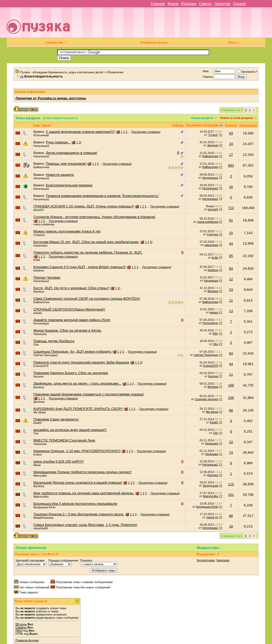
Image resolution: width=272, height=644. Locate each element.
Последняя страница (145, 132)
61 (231, 220)
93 (231, 133)
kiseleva (39, 270)
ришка (38, 313)
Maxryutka (40, 476)
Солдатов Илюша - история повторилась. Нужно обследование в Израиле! (94, 217)
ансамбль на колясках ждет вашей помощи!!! (70, 430)
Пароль (208, 77)
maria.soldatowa (44, 224)
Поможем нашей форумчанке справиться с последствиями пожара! (89, 394)
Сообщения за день (154, 42)
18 (231, 526)
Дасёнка (39, 402)
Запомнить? (247, 72)
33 (231, 144)
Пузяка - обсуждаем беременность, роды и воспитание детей (62, 72)
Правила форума (27, 640)
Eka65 (38, 423)
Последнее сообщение (202, 125)
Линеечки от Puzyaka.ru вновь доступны (51, 98)
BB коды (21, 624)
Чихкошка (40, 334)
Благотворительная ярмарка (69, 185)
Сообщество (56, 42)
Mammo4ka (41, 497)
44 (231, 243)
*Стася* (213, 135)
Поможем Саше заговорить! (56, 419)
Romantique (41, 323)
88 (231, 410)
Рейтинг (178, 125)
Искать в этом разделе (236, 118)
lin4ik (37, 260)
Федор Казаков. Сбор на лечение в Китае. (68, 330)
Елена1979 (41, 366)
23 (231, 290)
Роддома (189, 4)
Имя (206, 71)
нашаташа (40, 245)
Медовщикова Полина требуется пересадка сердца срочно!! (83, 472)
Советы (205, 4)
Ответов (231, 125)
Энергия (212, 145)
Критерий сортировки (30, 560)
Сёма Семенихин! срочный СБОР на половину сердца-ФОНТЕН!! (87, 299)
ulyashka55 (41, 528)
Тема (36, 125)
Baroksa (39, 292)
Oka (36, 345)
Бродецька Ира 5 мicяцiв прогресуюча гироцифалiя (75, 504)
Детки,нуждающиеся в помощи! (71, 153)
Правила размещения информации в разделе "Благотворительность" (102, 196)
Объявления (115, 72)
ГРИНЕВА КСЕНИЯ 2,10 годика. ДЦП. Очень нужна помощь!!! (84, 206)
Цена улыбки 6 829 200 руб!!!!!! (59, 461)
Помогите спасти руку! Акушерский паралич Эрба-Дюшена (81, 362)
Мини (37, 465)
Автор (46, 125)
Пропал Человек (47, 277)
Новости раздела (60, 175)
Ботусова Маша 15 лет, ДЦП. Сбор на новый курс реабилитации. (86, 242)
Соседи (239, 4)
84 (231, 268)
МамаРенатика (43, 518)
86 (231, 516)
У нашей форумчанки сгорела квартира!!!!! (80, 132)
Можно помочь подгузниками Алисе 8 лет (67, 231)
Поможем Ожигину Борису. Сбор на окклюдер (71, 373)
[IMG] (19, 631)
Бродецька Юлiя (44, 507)
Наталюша (211, 280)
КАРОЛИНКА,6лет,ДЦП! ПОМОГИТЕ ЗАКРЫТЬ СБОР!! (78, 409)
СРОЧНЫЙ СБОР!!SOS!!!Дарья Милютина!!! (69, 309)
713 (231, 208)
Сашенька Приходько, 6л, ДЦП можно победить (73, 352)
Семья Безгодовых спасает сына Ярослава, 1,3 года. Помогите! (85, 525)
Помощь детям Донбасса (54, 341)
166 (231, 385)
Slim (215, 333)
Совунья (39, 235)
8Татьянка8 (41, 135)
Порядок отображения (63, 560)
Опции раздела (202, 118)
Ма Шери (40, 412)
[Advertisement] (174, 25)
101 (231, 495)
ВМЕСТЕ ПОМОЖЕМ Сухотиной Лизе (64, 440)
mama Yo (212, 517)
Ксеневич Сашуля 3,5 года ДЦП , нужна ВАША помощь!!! (80, 267)
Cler (36, 433)
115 (231, 484)
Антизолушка (206, 560)
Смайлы (21, 627)
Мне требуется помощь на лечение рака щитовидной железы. (84, 493)
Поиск (234, 42)
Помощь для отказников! (66, 164)
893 (231, 165)
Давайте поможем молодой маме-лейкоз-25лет (72, 320)
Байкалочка (210, 156)
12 (231, 279)
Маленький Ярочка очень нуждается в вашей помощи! (78, 483)
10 (231, 442)
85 (231, 256)
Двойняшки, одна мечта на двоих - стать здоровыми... (77, 383)
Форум (173, 4)
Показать (86, 560)
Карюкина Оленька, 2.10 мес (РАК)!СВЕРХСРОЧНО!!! (77, 451)
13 (231, 311)
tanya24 (39, 210)
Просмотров (248, 125)
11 (231, 300)
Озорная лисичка (206, 399)
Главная (158, 4)
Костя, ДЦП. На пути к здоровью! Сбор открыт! (71, 288)
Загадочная (211, 486)
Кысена (38, 376)
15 (231, 233)
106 (231, 398)
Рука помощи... (58, 142)
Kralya (38, 454)
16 (231, 187)
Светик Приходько (46, 355)
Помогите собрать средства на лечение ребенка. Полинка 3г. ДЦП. (88, 252)
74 (231, 452)
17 (231, 155)
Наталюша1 (41, 146)
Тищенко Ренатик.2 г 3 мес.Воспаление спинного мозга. (79, 514)
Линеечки (222, 4)
